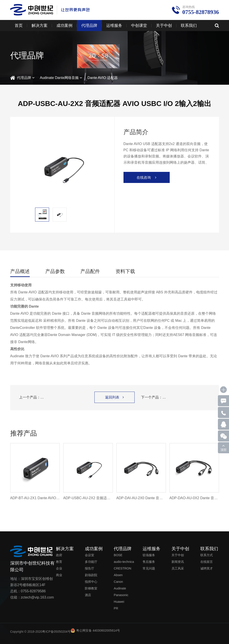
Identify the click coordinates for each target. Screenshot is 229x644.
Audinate (120, 588)
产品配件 (90, 271)
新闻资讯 (178, 562)
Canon (118, 582)
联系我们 (189, 26)
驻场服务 (149, 555)
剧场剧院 (91, 575)
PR (116, 608)
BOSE (118, 555)
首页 (19, 26)
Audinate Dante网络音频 (59, 78)
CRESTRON (122, 568)
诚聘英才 (207, 568)
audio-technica (124, 562)
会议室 (90, 555)
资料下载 (125, 271)
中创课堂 (139, 26)
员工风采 (178, 568)
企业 (59, 568)
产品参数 (55, 271)
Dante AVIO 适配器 (103, 78)
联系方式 (207, 555)
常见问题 (149, 568)
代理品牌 (89, 26)
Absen (118, 575)
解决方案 (40, 26)
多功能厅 (91, 562)
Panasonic (121, 595)
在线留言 (207, 562)
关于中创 (164, 26)
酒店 (88, 595)
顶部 (223, 450)
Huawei (119, 602)
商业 (59, 575)
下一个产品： (175, 397)
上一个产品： (54, 397)
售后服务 (149, 562)
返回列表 (114, 397)
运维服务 (114, 26)
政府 (59, 555)
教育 (59, 562)
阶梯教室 (91, 588)
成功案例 (64, 26)
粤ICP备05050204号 (56, 632)
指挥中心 (91, 582)
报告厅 (90, 568)
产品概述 (20, 271)
